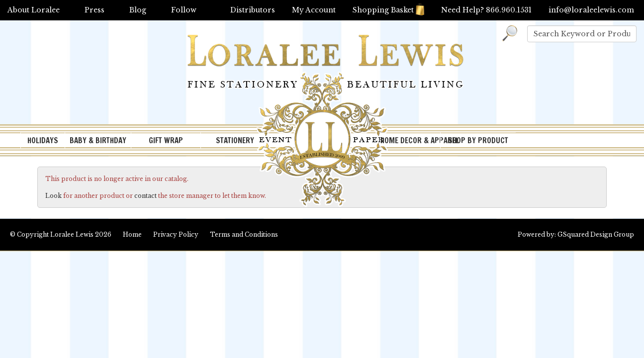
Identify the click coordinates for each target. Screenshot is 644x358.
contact (145, 196)
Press (94, 10)
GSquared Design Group (596, 234)
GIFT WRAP (166, 140)
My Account (314, 10)
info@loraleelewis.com (591, 10)
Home (132, 234)
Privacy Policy (176, 234)
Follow (184, 10)
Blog (138, 10)
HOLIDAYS (43, 140)
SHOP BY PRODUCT (478, 140)
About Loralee (34, 10)
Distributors (253, 10)
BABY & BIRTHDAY (98, 140)
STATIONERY (235, 140)
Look (53, 196)
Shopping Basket (388, 10)
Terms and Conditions (244, 234)
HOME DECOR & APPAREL (410, 140)
